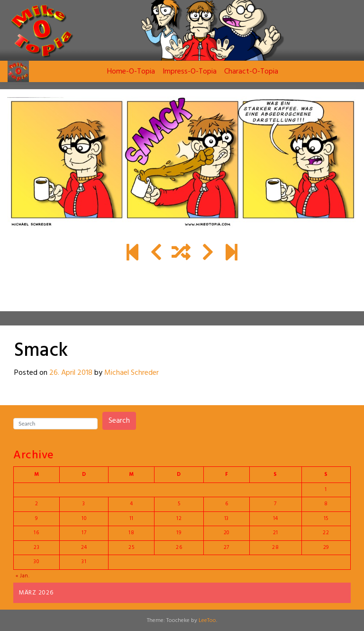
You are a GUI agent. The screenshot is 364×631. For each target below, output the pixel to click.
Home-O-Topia (131, 72)
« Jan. (23, 576)
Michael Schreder (132, 373)
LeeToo (207, 621)
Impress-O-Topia (190, 72)
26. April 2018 (71, 373)
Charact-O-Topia (251, 72)
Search (119, 421)
